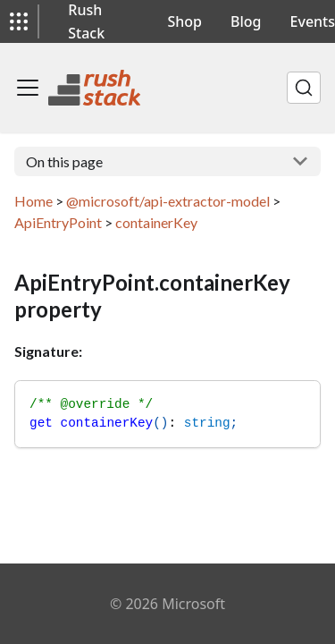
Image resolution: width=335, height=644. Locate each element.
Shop (185, 21)
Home (33, 201)
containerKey (156, 222)
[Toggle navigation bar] (28, 88)
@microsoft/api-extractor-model (168, 201)
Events (313, 21)
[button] (19, 21)
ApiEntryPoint (58, 222)
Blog (246, 21)
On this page (64, 161)
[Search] (304, 88)
